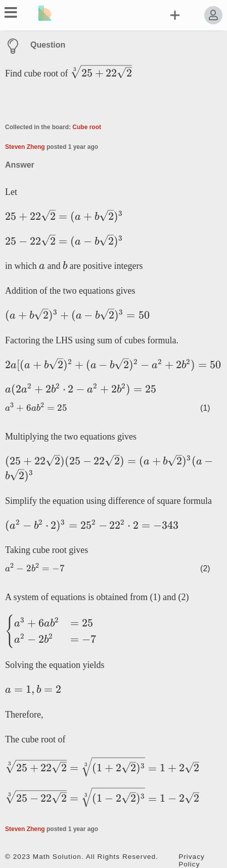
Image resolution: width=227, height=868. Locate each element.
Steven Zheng (25, 147)
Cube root (87, 127)
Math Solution (57, 857)
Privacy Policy (192, 860)
